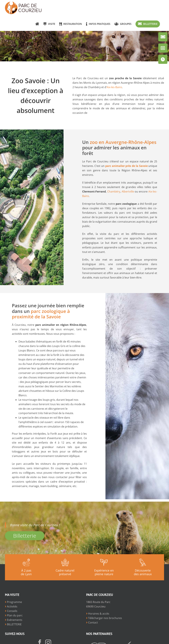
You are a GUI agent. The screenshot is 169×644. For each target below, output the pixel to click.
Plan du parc (14, 615)
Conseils (11, 611)
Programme (13, 602)
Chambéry (114, 192)
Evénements (14, 620)
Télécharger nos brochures (104, 618)
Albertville (128, 192)
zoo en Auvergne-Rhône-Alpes (123, 142)
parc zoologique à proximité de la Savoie (41, 314)
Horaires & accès (98, 614)
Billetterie (25, 536)
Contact (92, 623)
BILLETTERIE (13, 624)
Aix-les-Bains (114, 87)
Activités (11, 606)
